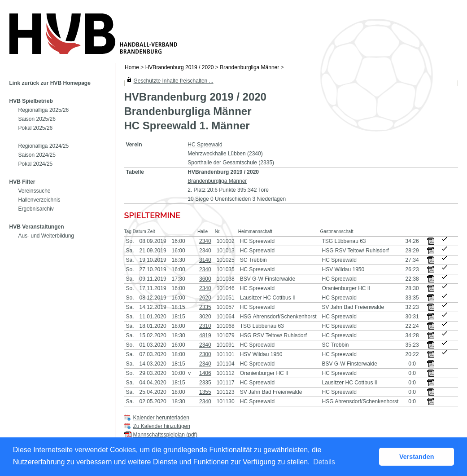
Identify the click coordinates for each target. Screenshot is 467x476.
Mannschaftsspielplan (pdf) (165, 435)
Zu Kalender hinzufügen (162, 426)
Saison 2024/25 (37, 155)
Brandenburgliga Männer (249, 67)
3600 (205, 279)
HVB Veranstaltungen (37, 227)
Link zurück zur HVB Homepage (50, 83)
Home (132, 67)
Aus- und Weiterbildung (46, 236)
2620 (205, 298)
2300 (205, 354)
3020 (205, 317)
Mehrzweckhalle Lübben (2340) (225, 154)
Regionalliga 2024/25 (44, 146)
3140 (205, 260)
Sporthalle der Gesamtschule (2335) (231, 163)
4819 (205, 335)
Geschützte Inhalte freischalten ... (174, 81)
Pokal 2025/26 (36, 128)
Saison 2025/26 (37, 119)
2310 (205, 326)
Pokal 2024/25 (36, 164)
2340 (205, 241)
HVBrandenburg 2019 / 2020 (180, 67)
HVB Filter (22, 182)
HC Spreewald (205, 145)
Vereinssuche (35, 191)
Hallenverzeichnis (39, 200)
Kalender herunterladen (161, 418)
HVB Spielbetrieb (31, 101)
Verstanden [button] (417, 457)
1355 (205, 392)
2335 (205, 307)
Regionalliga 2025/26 (44, 110)
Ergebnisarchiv (36, 209)
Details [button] (324, 462)
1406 (205, 373)
